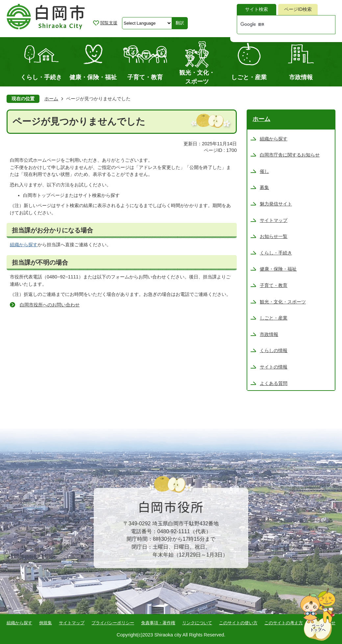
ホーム (51, 99)
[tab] (256, 10)
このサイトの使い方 (238, 623)
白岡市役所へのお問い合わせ (50, 305)
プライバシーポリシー (113, 623)
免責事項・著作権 (158, 623)
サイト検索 (256, 9)
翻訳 (180, 23)
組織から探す (24, 245)
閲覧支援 (109, 23)
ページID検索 (298, 9)
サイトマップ (72, 623)
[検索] (279, 25)
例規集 (46, 623)
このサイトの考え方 (284, 623)
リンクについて (197, 623)
